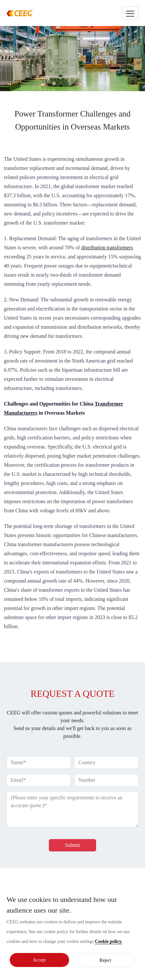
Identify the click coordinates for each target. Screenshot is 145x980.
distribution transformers (107, 248)
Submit (72, 845)
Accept (39, 960)
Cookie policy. (109, 941)
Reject (105, 960)
